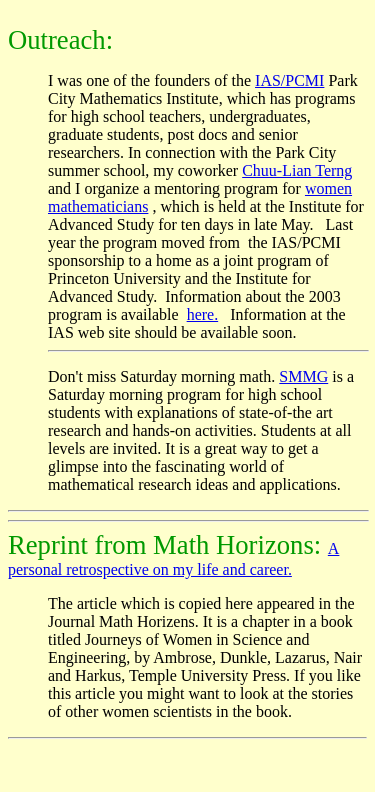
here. (203, 314)
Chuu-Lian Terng (297, 170)
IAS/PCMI (289, 80)
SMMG (303, 376)
